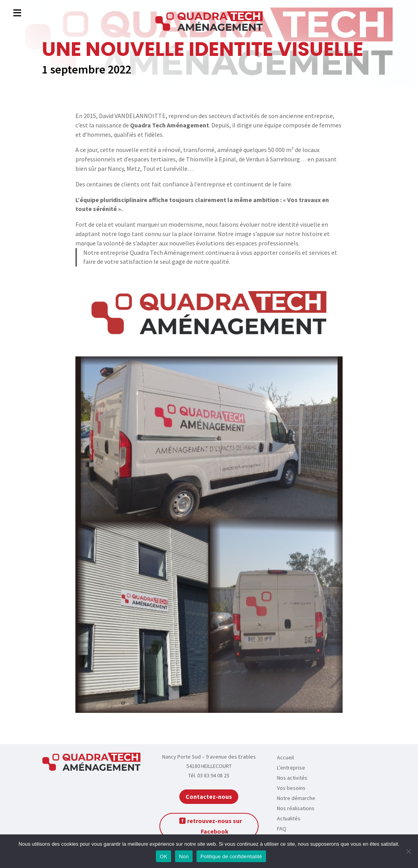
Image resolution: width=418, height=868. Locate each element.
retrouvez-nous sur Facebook (214, 826)
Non (184, 856)
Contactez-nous (209, 796)
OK (163, 856)
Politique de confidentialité (231, 856)
